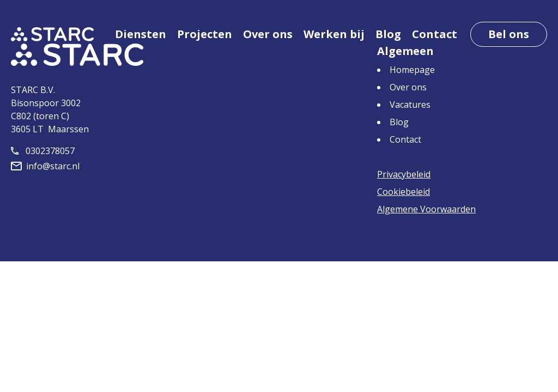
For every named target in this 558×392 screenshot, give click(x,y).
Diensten (141, 34)
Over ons (268, 34)
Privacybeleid (404, 174)
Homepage (412, 70)
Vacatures (410, 105)
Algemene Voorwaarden (426, 209)
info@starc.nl (45, 166)
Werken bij (334, 34)
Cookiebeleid (404, 192)
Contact (435, 34)
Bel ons (509, 34)
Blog (388, 34)
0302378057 (43, 151)
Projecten (205, 34)
